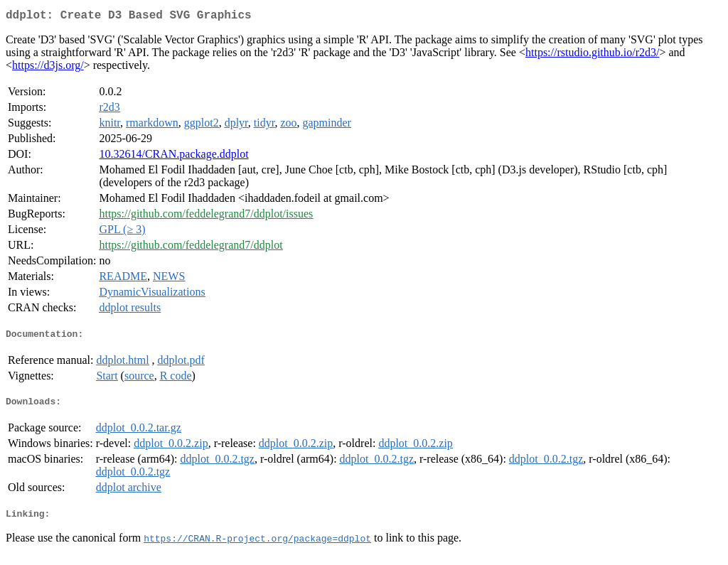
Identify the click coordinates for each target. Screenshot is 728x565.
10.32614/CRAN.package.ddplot (173, 157)
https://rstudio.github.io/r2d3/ (592, 55)
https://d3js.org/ (48, 68)
